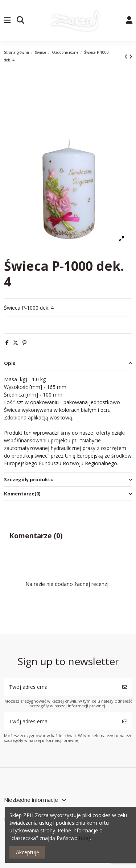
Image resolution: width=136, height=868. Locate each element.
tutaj (85, 838)
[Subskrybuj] (125, 687)
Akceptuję (28, 852)
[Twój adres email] (61, 687)
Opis (68, 363)
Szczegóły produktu (68, 480)
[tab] (68, 364)
